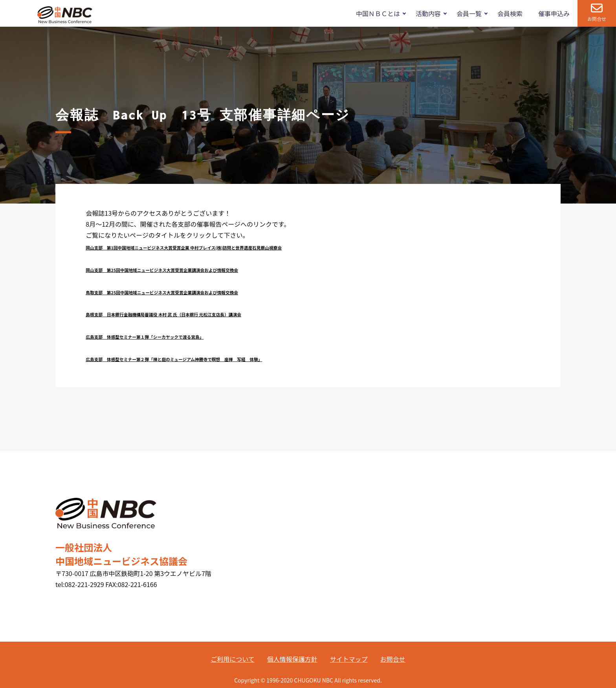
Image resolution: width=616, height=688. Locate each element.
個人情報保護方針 (292, 659)
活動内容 (428, 13)
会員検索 (510, 13)
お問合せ (597, 19)
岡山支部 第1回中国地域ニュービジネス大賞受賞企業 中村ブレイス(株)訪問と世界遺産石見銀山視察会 (184, 248)
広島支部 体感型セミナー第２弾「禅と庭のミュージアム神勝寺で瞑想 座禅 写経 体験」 (174, 359)
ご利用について (233, 659)
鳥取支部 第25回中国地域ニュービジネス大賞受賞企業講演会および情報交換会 (162, 293)
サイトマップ (349, 659)
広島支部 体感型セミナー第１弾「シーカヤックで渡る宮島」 (145, 337)
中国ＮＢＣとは (378, 13)
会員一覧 (469, 13)
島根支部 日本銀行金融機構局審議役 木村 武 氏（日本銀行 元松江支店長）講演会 (163, 315)
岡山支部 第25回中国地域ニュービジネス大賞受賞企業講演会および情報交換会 (162, 270)
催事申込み (554, 13)
